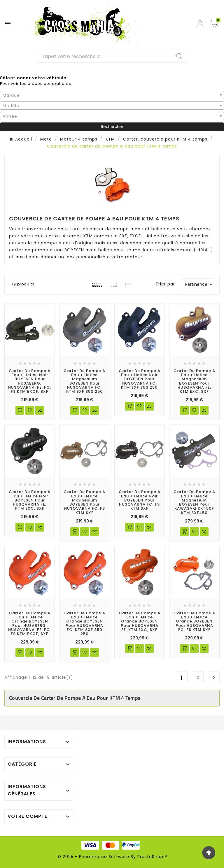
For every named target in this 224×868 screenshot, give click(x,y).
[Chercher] (105, 56)
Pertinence (200, 284)
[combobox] (112, 95)
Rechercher (112, 127)
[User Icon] (201, 23)
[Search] (179, 56)
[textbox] (112, 95)
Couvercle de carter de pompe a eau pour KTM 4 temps (75, 698)
